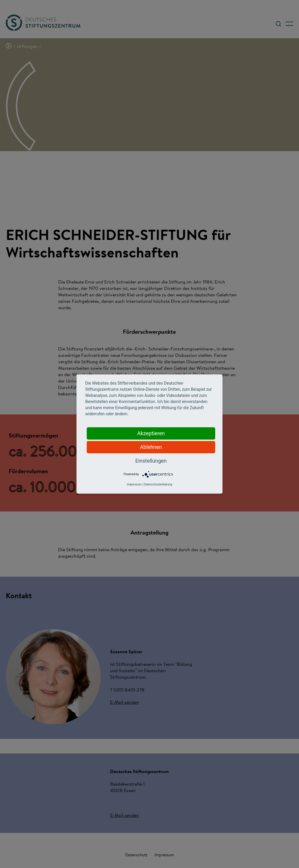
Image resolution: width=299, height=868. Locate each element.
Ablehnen (151, 447)
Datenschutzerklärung (158, 484)
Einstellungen (151, 461)
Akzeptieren (151, 433)
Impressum (134, 484)
